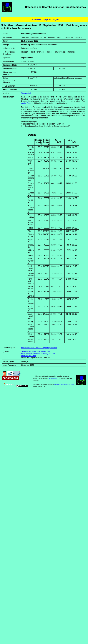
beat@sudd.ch (53, 378)
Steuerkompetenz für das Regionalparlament (39, 348)
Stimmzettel (26, 93)
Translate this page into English (46, 19)
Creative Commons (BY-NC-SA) (64, 384)
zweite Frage (26, 103)
